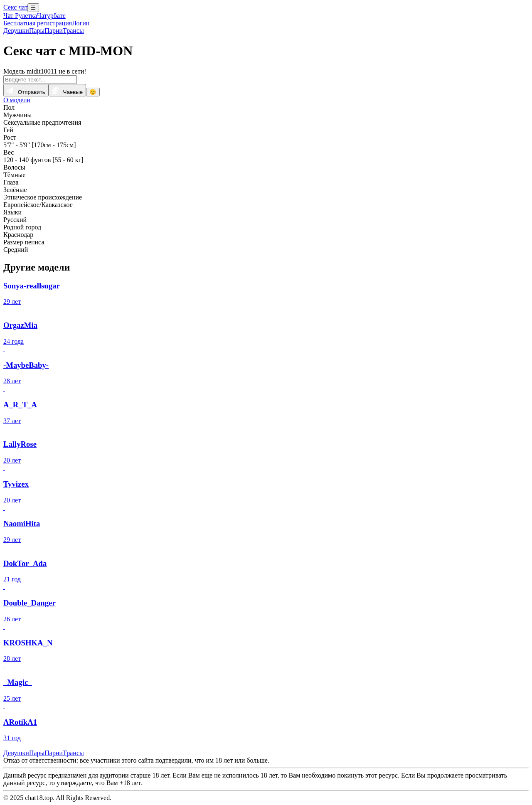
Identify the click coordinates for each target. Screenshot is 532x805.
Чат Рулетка (20, 16)
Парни (54, 31)
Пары (37, 31)
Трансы (73, 31)
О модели (17, 100)
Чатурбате (51, 16)
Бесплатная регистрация (38, 23)
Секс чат (15, 7)
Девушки (16, 31)
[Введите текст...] (40, 80)
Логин (81, 23)
